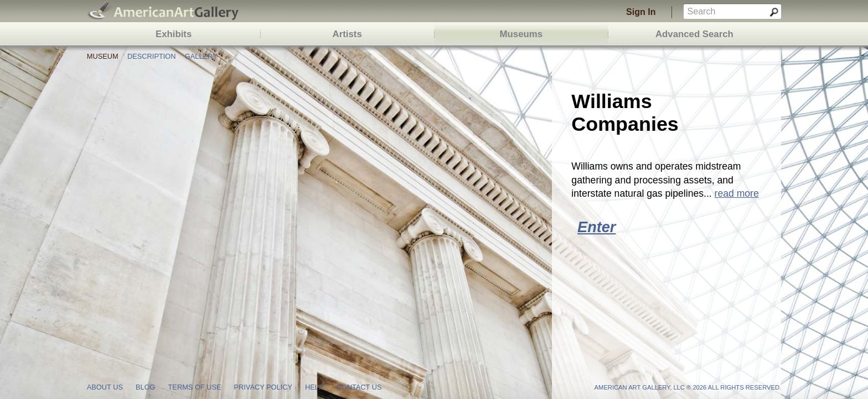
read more (737, 193)
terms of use (195, 387)
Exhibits (174, 34)
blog (146, 387)
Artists (347, 34)
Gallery (201, 56)
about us (105, 387)
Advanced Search (694, 34)
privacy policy (263, 387)
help (314, 387)
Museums (521, 34)
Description (151, 56)
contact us (359, 387)
